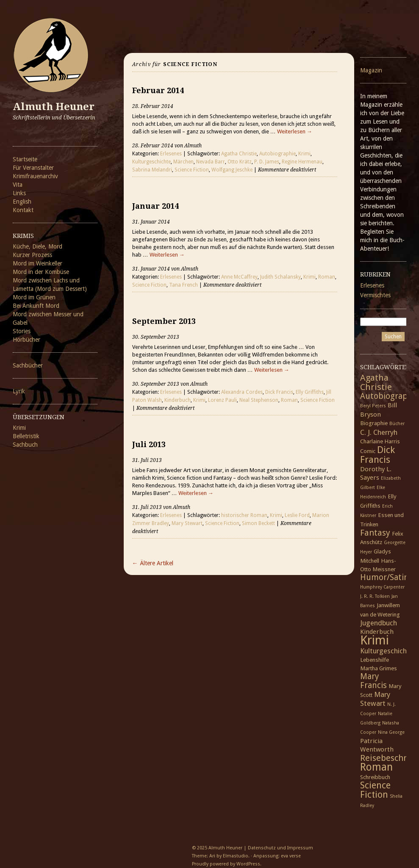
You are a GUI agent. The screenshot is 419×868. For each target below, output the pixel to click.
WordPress (248, 864)
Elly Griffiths (310, 392)
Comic (368, 451)
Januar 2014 (155, 206)
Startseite (25, 159)
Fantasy (375, 533)
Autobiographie (277, 154)
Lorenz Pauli (222, 400)
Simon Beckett (258, 523)
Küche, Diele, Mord (37, 246)
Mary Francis (373, 681)
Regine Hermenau (302, 162)
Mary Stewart (187, 523)
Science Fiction (192, 170)
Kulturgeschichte (151, 162)
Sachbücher (28, 365)
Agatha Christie (239, 154)
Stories (22, 331)
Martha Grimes (379, 668)
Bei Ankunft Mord (36, 306)
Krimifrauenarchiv (35, 176)
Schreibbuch (375, 777)
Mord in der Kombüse (41, 272)
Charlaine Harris (380, 441)
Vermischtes (375, 295)
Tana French (183, 285)
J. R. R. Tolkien (375, 596)
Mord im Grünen (34, 297)
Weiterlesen (295, 131)
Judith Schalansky (280, 277)
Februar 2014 (158, 90)
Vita (18, 185)
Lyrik (19, 391)
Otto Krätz (240, 162)
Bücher (397, 424)
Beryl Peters (373, 406)
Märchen (183, 162)
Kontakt (23, 210)
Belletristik (26, 436)
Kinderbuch (178, 400)
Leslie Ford (297, 515)
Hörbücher (26, 340)
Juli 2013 (149, 444)
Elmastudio (236, 856)
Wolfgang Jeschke (232, 170)
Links (19, 193)
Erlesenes (171, 154)
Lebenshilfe (375, 660)
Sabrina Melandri (152, 170)
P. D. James (267, 162)
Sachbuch (25, 445)
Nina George (391, 732)
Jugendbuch (379, 623)
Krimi (19, 428)
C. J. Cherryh (379, 432)
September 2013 (164, 321)
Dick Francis (279, 392)
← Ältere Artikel (153, 563)
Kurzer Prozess (32, 255)
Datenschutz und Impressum (280, 848)
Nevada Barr (211, 162)
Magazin (371, 70)
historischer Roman (244, 515)
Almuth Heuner (54, 107)
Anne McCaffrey (239, 277)
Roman (327, 277)
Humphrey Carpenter (382, 587)
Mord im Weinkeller (37, 263)
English (22, 202)
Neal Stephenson (259, 400)
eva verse (291, 856)
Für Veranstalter (33, 168)
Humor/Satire (386, 577)
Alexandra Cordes (242, 392)
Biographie (374, 423)
